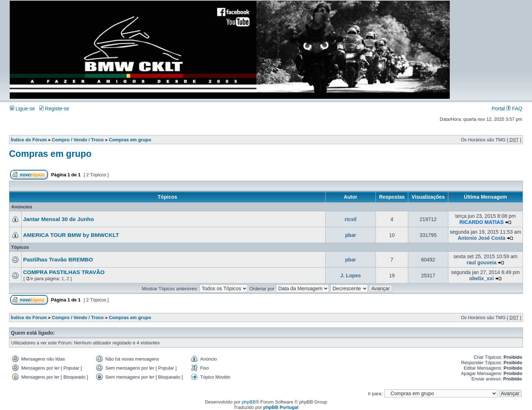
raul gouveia (482, 263)
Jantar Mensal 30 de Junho (58, 219)
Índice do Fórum (29, 140)
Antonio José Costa (482, 238)
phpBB (249, 402)
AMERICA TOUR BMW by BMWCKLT (71, 235)
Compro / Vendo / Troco (78, 140)
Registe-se (54, 109)
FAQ (514, 109)
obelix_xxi (482, 278)
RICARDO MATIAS (482, 222)
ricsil (351, 219)
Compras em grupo (130, 140)
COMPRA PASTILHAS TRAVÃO (64, 272)
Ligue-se (22, 109)
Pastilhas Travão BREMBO (58, 259)
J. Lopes (350, 275)
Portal (498, 109)
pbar (351, 235)
